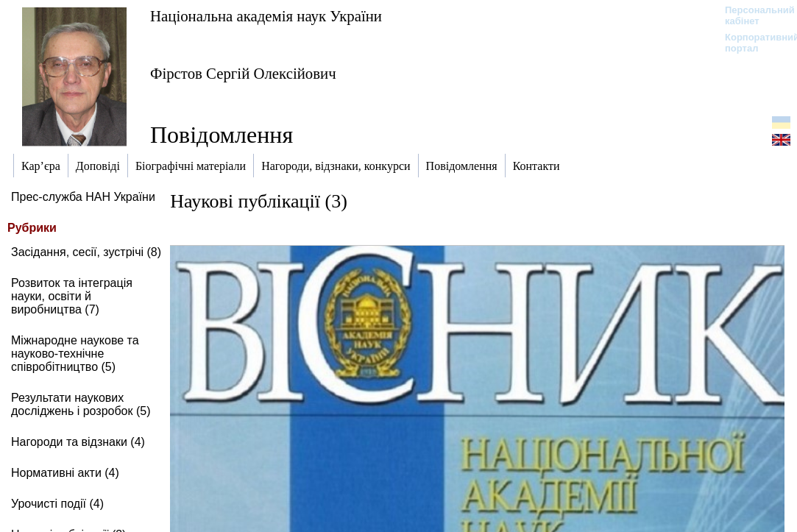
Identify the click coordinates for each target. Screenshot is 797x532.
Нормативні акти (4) (65, 473)
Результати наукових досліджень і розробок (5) (81, 404)
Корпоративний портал (752, 43)
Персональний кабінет (752, 15)
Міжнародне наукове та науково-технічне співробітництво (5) (75, 354)
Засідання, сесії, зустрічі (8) (86, 252)
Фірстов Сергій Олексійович (243, 73)
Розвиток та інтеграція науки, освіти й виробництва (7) (72, 296)
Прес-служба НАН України (83, 197)
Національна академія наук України (266, 16)
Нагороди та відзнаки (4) (78, 442)
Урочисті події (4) (57, 504)
